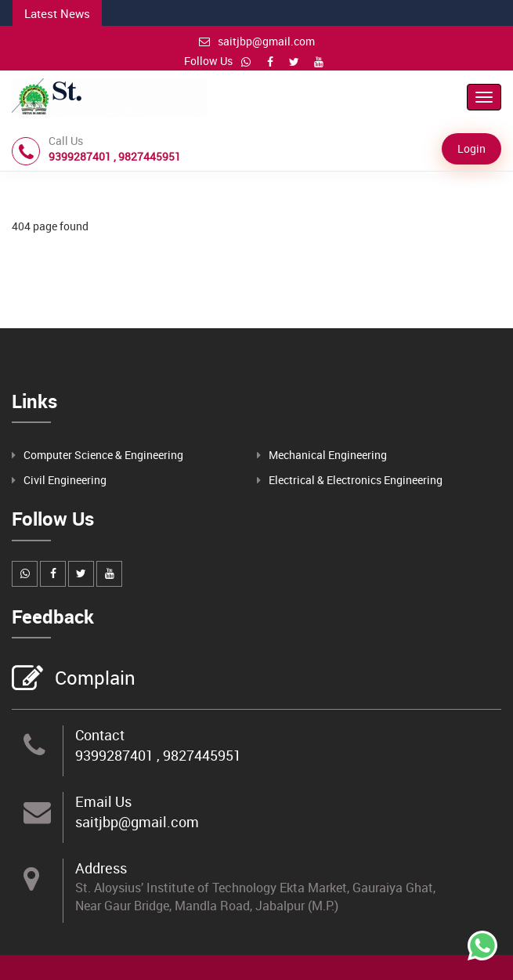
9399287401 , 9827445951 (158, 755)
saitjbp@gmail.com (257, 41)
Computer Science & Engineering (103, 455)
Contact (100, 735)
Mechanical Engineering (328, 455)
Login (471, 148)
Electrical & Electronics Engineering (356, 480)
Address (101, 868)
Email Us (103, 801)
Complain (93, 679)
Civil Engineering (65, 480)
